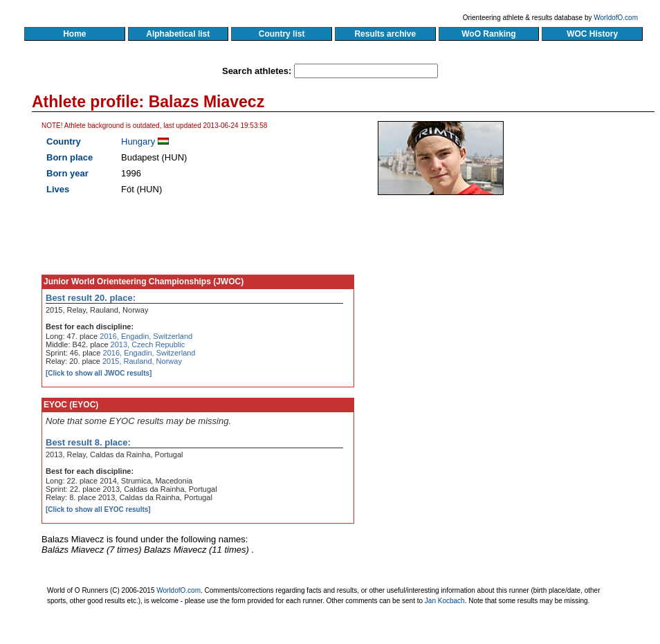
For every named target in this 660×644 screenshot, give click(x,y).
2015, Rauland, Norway (142, 361)
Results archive (385, 34)
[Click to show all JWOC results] (99, 373)
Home (74, 34)
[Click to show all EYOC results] (98, 509)
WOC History (592, 34)
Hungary (138, 141)
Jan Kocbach (445, 601)
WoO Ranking (489, 34)
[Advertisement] (476, 311)
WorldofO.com (616, 18)
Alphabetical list (178, 34)
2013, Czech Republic (148, 344)
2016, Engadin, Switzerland (146, 336)
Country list (282, 34)
